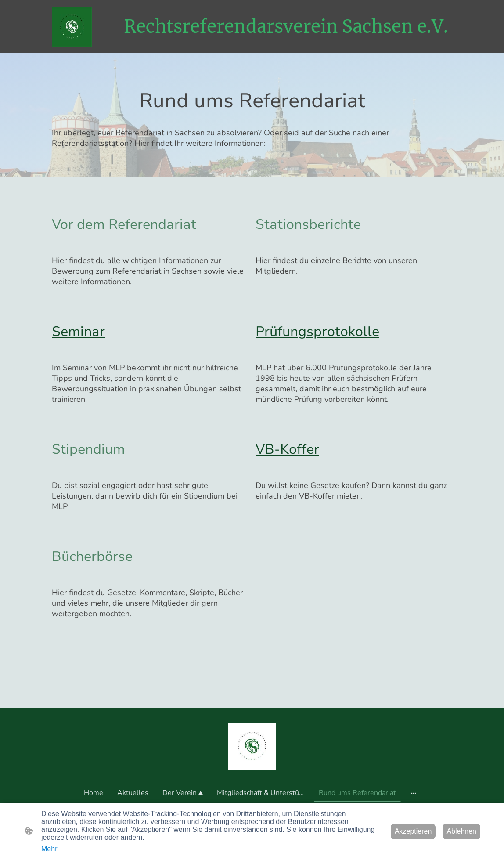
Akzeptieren (413, 831)
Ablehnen (461, 831)
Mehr (49, 849)
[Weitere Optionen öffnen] (414, 793)
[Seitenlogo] (72, 27)
